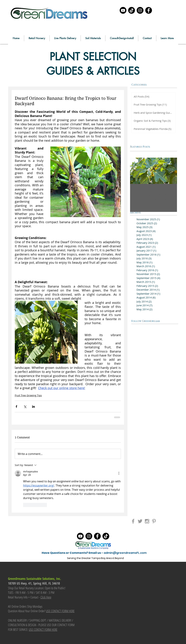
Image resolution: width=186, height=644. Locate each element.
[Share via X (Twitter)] (25, 406)
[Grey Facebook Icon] (133, 521)
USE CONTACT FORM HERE (60, 611)
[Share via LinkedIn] (33, 406)
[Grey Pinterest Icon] (154, 521)
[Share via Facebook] (16, 406)
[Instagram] (140, 10)
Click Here (46, 597)
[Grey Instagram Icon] (147, 521)
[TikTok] (132, 10)
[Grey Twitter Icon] (140, 521)
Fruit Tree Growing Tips (28, 395)
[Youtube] (123, 10)
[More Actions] (119, 473)
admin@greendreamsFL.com (125, 553)
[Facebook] (149, 10)
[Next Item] (171, 171)
